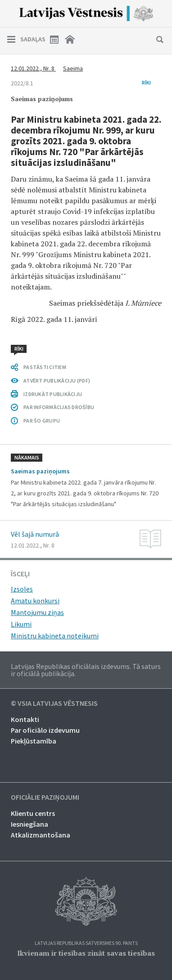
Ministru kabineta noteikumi (55, 636)
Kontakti (25, 719)
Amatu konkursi (35, 601)
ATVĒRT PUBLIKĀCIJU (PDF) (57, 381)
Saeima (73, 68)
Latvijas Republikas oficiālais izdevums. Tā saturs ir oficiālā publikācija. (86, 670)
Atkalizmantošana (41, 835)
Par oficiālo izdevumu (45, 730)
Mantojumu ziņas (37, 612)
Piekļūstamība (34, 741)
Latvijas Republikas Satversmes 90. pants (86, 943)
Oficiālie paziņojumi (45, 797)
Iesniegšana (29, 824)
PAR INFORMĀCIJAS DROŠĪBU (59, 407)
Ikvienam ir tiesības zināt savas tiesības (86, 953)
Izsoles (22, 589)
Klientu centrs (33, 813)
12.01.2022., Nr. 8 (33, 68)
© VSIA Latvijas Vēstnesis (54, 704)
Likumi (21, 624)
